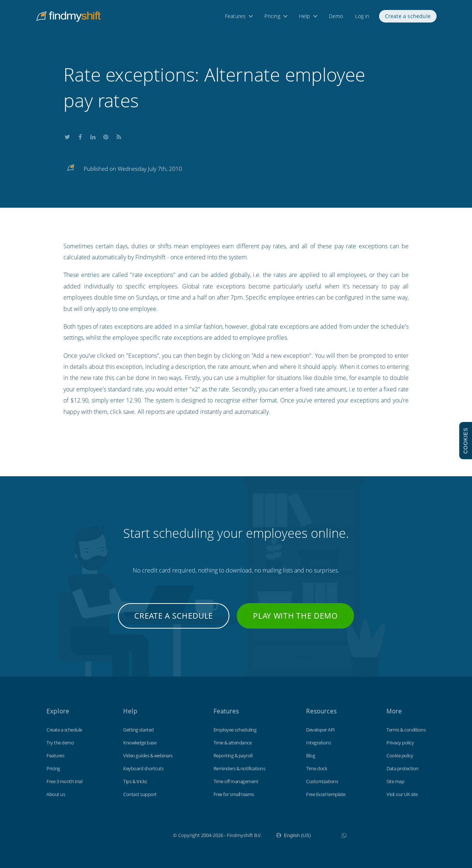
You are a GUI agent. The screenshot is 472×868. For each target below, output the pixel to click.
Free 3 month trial (64, 781)
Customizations (322, 781)
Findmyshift (136, 834)
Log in (362, 18)
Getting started (138, 730)
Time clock (317, 768)
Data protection (402, 768)
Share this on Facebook (80, 136)
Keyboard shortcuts (143, 768)
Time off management (236, 781)
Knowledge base (140, 743)
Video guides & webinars (148, 755)
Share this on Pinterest (106, 136)
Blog (310, 755)
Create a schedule (408, 18)
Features (235, 18)
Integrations (318, 743)
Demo (336, 18)
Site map (395, 781)
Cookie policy (400, 755)
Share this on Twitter (67, 136)
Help (305, 18)
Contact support (140, 794)
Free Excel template (326, 794)
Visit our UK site (402, 794)
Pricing (272, 18)
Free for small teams (234, 794)
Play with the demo (295, 616)
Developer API (320, 730)
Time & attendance (233, 743)
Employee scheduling (235, 730)
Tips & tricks (135, 781)
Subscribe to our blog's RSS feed (119, 136)
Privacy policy (400, 743)
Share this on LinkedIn (93, 136)
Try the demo (60, 743)
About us (56, 794)
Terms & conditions (406, 730)
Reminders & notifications (240, 768)
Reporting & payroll (233, 755)
